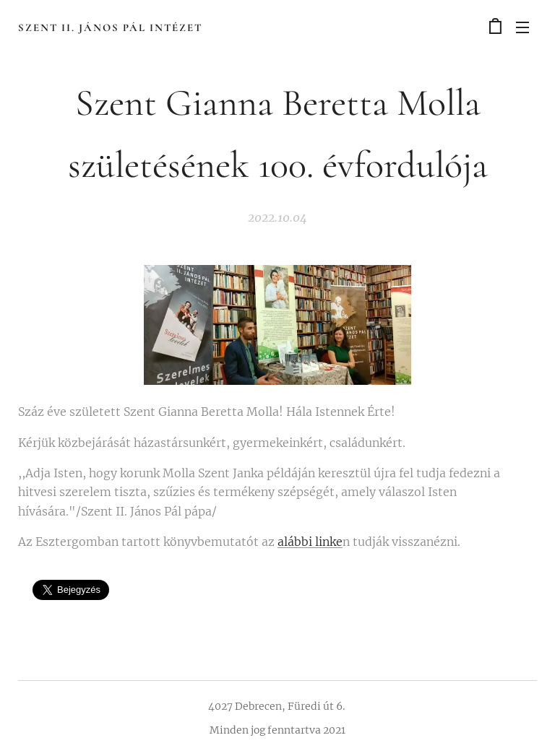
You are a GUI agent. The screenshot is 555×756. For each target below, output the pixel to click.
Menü (522, 27)
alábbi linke (310, 542)
